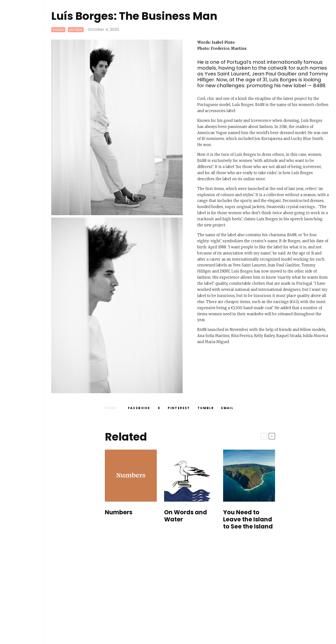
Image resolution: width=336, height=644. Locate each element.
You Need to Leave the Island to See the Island (248, 519)
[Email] (227, 408)
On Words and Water (186, 516)
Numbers (119, 512)
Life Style (76, 30)
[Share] (139, 408)
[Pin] (179, 408)
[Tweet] (159, 408)
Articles (58, 30)
